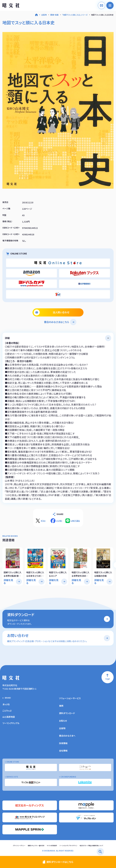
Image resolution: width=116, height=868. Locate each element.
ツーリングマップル (11, 723)
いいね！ (59, 521)
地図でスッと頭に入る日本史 (102, 15)
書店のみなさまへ (67, 736)
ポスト (43, 521)
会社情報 (63, 751)
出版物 (44, 15)
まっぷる (6, 704)
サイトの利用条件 (52, 846)
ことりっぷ (7, 711)
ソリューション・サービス (70, 698)
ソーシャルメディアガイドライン (68, 846)
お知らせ (63, 721)
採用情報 (63, 743)
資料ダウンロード (67, 713)
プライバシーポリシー (19, 846)
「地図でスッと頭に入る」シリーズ (75, 15)
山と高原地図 (9, 717)
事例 (61, 706)
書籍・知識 (54, 15)
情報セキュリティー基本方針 (36, 846)
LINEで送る (75, 521)
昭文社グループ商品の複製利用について (91, 846)
